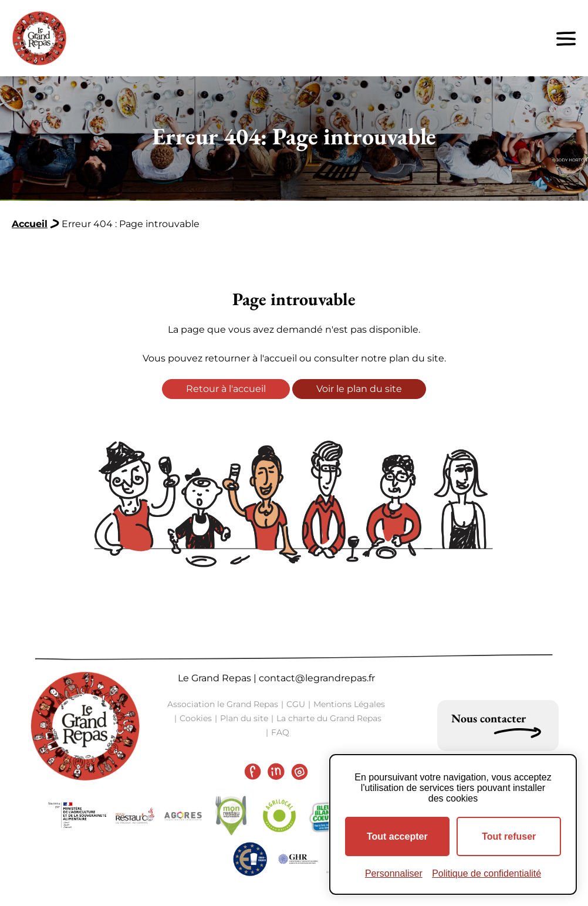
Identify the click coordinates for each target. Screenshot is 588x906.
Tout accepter (397, 836)
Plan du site (244, 718)
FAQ (280, 732)
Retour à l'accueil (226, 389)
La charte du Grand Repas (329, 718)
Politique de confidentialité (486, 873)
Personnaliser (394, 873)
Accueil (30, 224)
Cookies (196, 718)
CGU (296, 704)
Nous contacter (489, 718)
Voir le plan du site (359, 389)
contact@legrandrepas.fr (317, 678)
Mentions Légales (349, 704)
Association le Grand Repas (223, 704)
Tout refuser (509, 836)
